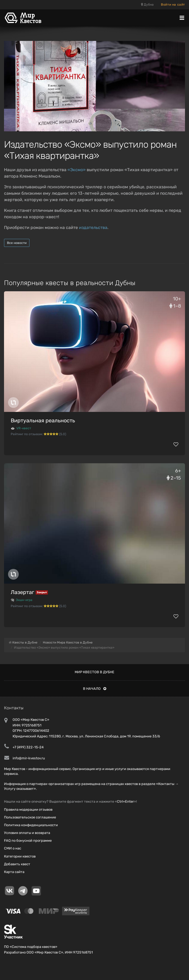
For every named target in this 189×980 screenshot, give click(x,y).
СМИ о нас (13, 848)
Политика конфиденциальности (31, 825)
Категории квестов (20, 856)
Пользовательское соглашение (30, 817)
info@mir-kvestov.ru (29, 758)
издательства (93, 227)
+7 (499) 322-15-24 (28, 747)
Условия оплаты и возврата (27, 833)
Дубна (147, 5)
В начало (95, 689)
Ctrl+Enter (125, 801)
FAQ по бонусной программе (28, 841)
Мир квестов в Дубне (94, 672)
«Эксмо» (77, 170)
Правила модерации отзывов (28, 809)
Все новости (17, 243)
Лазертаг (22, 592)
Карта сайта (14, 872)
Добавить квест (17, 864)
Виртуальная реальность (43, 420)
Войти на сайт (173, 5)
